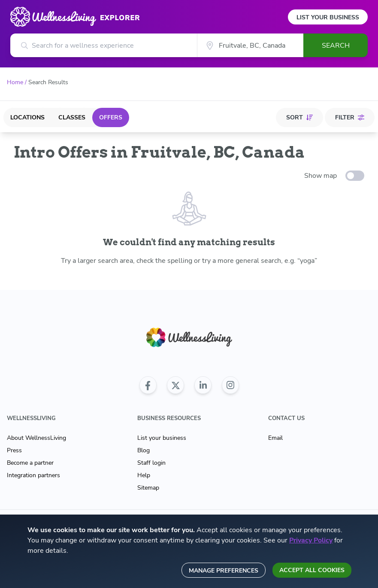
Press (14, 450)
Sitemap (148, 488)
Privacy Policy (311, 540)
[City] (250, 45)
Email (275, 438)
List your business (162, 438)
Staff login (151, 463)
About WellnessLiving (36, 438)
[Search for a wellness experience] (104, 45)
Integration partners (33, 475)
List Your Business (328, 17)
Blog (144, 450)
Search (336, 46)
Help (144, 475)
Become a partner (30, 463)
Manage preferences (224, 571)
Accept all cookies (312, 570)
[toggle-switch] (355, 176)
